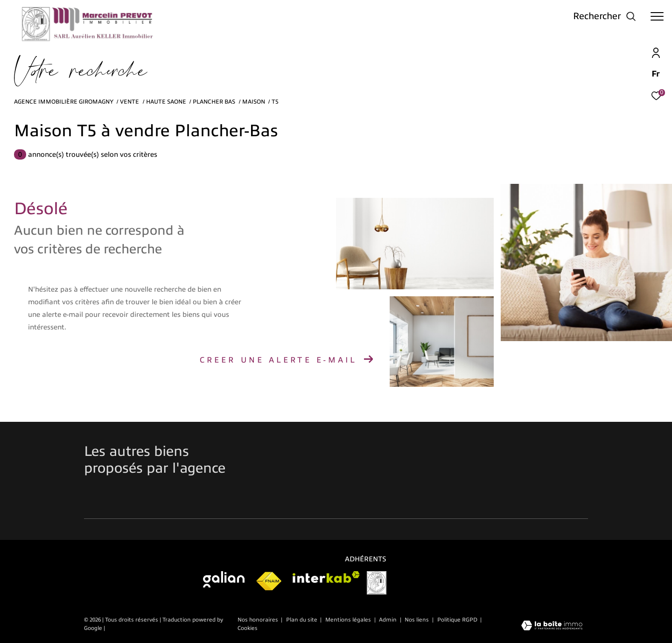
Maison (254, 102)
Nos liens (417, 620)
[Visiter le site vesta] (377, 583)
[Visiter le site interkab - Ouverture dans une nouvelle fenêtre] (326, 577)
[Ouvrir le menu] (657, 16)
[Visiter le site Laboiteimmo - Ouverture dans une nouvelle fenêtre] (552, 626)
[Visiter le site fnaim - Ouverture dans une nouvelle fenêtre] (269, 581)
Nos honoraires (258, 620)
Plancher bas (214, 102)
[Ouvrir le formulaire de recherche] (605, 16)
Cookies (248, 628)
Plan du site (302, 620)
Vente (129, 102)
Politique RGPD (457, 620)
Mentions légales (349, 620)
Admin (388, 620)
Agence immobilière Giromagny (64, 102)
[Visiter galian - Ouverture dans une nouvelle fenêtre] (224, 579)
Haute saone (166, 102)
